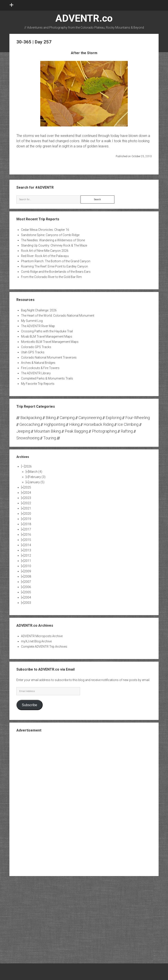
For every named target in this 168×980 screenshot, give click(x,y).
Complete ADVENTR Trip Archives (44, 647)
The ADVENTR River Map (38, 326)
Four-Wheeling (138, 418)
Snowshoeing (28, 438)
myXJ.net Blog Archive (36, 641)
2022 (28, 503)
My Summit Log (32, 321)
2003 (28, 603)
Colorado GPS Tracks (36, 347)
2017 (28, 529)
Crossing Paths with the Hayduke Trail (47, 331)
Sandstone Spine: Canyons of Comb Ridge (50, 235)
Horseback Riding (99, 424)
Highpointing (54, 424)
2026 (28, 466)
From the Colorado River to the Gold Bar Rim (51, 277)
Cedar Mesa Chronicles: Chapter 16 (45, 230)
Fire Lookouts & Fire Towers (40, 368)
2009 (28, 571)
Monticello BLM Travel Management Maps (50, 342)
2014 (28, 545)
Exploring (114, 418)
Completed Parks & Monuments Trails (47, 378)
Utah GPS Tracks (33, 352)
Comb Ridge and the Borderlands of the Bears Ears (56, 272)
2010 (28, 566)
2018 (28, 524)
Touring (50, 438)
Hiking (74, 424)
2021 (28, 508)
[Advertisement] (84, 804)
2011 (28, 561)
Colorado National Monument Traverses (49, 357)
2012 (28, 556)
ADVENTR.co (84, 18)
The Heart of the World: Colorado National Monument (58, 316)
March (35, 472)
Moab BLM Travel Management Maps (47, 336)
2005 (28, 592)
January (37, 482)
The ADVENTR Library (36, 373)
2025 (28, 487)
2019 (28, 519)
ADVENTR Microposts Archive (42, 636)
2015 (28, 540)
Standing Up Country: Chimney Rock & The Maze (54, 245)
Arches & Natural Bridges (38, 363)
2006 (28, 587)
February (37, 477)
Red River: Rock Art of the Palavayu (45, 256)
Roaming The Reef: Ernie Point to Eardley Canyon (54, 266)
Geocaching (30, 424)
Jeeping (23, 431)
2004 (28, 597)
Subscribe (30, 705)
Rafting (127, 431)
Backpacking (31, 418)
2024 (28, 493)
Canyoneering (90, 418)
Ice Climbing (128, 424)
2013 (28, 550)
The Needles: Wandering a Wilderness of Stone (53, 240)
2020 (28, 514)
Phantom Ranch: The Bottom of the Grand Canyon (56, 261)
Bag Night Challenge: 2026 (39, 310)
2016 (28, 535)
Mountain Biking (47, 431)
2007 (28, 582)
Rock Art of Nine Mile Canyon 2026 (45, 251)
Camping (67, 418)
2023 (28, 498)
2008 (28, 576)
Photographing (104, 431)
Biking (51, 418)
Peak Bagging (76, 431)
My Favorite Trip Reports (38, 384)
